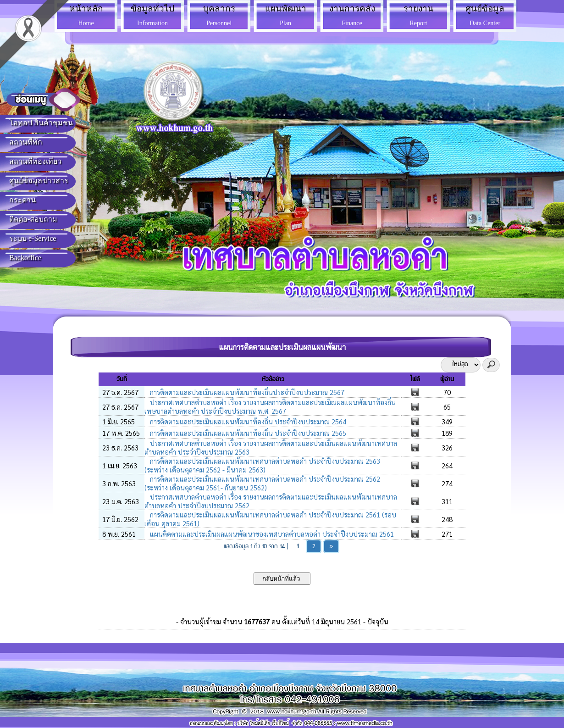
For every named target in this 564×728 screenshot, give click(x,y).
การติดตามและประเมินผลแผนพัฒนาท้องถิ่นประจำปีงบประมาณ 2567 (246, 392)
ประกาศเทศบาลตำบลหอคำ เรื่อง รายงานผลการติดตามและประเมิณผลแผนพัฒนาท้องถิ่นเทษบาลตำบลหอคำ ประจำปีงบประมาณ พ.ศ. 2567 (270, 406)
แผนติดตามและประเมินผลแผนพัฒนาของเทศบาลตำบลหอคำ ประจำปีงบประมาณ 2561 (271, 534)
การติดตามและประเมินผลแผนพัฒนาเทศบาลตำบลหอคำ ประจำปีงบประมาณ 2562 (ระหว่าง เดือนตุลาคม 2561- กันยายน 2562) (262, 483)
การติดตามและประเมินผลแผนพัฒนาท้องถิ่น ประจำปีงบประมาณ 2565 (247, 433)
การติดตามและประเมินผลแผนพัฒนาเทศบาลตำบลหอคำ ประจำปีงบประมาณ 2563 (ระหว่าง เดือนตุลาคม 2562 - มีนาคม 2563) (262, 465)
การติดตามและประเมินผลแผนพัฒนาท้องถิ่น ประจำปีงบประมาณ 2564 (247, 421)
